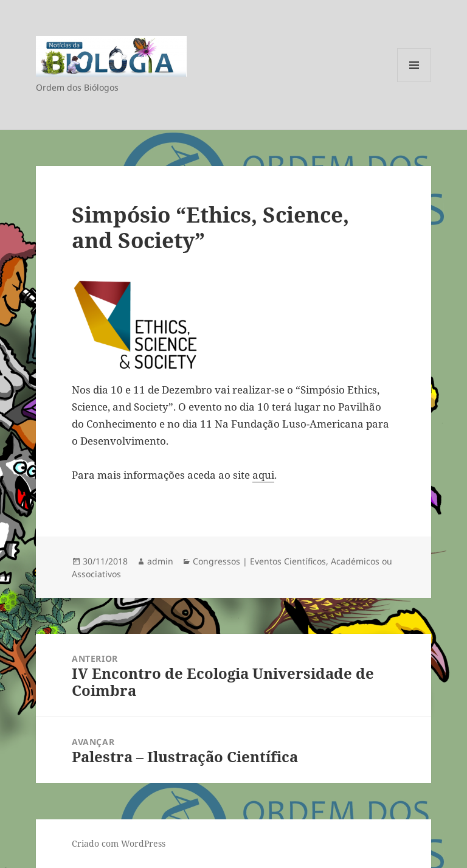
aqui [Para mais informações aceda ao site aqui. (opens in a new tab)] (263, 475)
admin (160, 561)
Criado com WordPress (119, 843)
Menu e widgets (414, 82)
